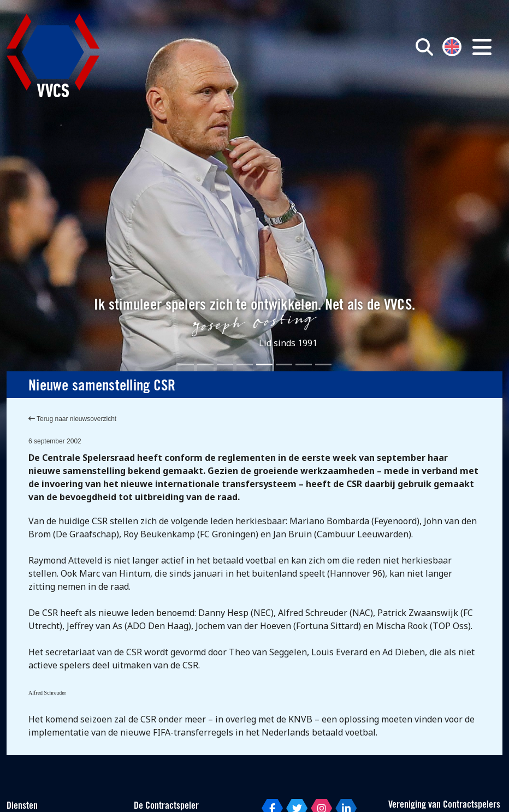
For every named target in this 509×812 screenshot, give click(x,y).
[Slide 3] (225, 364)
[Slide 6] (284, 364)
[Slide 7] (304, 364)
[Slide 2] (205, 364)
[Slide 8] (323, 364)
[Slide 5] (264, 364)
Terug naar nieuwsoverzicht (72, 419)
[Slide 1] (186, 364)
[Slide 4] (245, 364)
